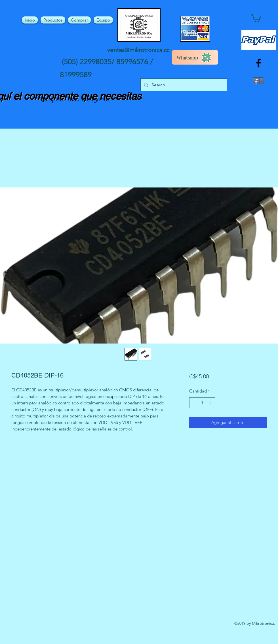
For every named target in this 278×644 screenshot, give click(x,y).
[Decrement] (194, 403)
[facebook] (259, 63)
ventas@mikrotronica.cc (138, 50)
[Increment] (211, 403)
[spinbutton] (202, 403)
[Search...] (183, 85)
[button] (256, 18)
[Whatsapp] (195, 57)
